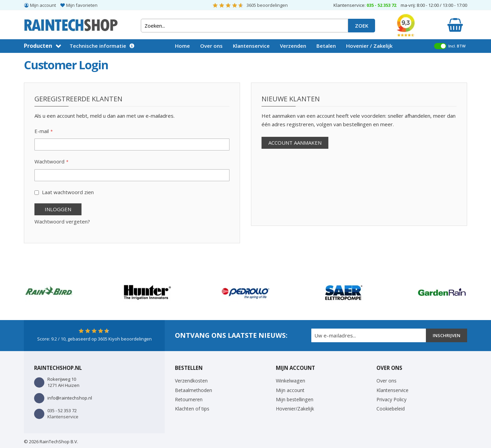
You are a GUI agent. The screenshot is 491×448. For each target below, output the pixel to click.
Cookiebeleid (391, 409)
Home (182, 46)
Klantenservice (251, 46)
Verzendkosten (191, 381)
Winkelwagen (291, 381)
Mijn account (43, 5)
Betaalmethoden (194, 390)
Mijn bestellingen (295, 399)
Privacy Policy (391, 399)
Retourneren (189, 399)
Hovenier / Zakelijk (369, 46)
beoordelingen (267, 5)
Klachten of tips (192, 409)
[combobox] (244, 26)
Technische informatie (98, 46)
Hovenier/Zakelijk (295, 409)
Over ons (211, 46)
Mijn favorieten (82, 5)
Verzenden (293, 46)
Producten (38, 46)
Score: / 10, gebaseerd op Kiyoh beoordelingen (94, 339)
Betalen (326, 46)
